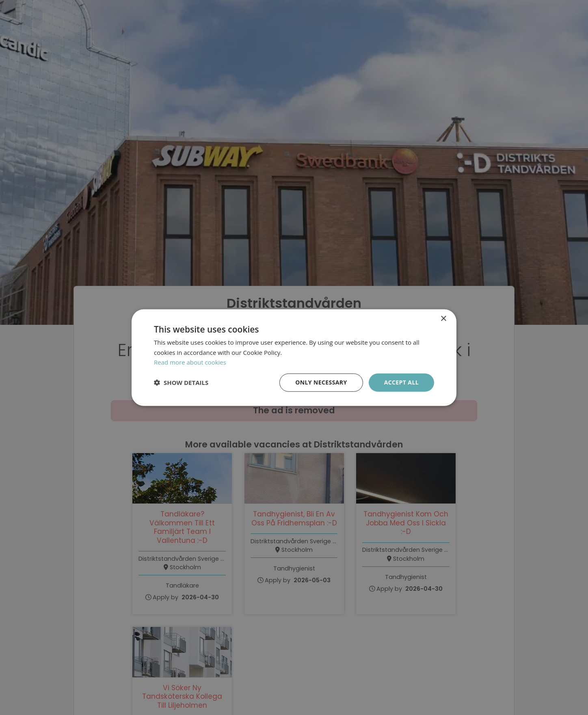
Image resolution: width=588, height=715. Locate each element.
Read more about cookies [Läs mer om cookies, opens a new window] (190, 362)
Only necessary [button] (321, 382)
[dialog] (294, 357)
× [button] (443, 319)
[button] (181, 382)
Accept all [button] (401, 382)
